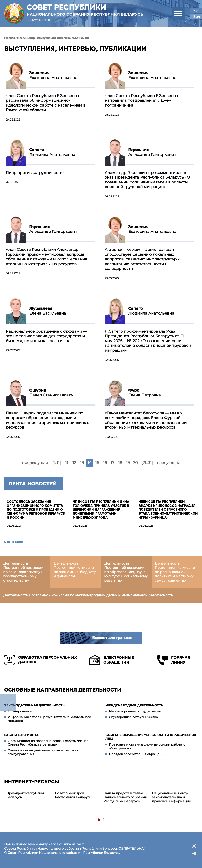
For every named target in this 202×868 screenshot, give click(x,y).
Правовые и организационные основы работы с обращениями (147, 746)
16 (105, 463)
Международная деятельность (134, 705)
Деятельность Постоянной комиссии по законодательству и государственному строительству (23, 572)
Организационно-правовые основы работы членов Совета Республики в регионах (48, 743)
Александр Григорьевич (152, 152)
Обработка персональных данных (41, 660)
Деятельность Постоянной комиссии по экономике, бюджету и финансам (75, 570)
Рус (196, 10)
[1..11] (56, 463)
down (8, 703)
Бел (196, 17)
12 (74, 463)
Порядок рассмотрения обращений (137, 754)
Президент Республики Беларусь (26, 795)
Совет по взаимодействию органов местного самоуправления (43, 752)
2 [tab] (104, 820)
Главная (10, 38)
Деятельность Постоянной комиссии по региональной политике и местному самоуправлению (175, 572)
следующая (169, 463)
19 (128, 463)
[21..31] (147, 463)
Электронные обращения (112, 660)
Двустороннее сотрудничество (133, 717)
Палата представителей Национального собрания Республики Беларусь (125, 797)
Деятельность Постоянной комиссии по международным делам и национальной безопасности (88, 595)
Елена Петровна (145, 393)
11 (67, 463)
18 (120, 463)
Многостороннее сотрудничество (135, 711)
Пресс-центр (26, 38)
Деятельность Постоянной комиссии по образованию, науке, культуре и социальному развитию (126, 572)
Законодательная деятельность (34, 705)
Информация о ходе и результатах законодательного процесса (49, 719)
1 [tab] (99, 820)
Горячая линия (174, 660)
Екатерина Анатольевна (53, 75)
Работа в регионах (21, 735)
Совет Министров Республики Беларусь (73, 795)
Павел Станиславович (51, 393)
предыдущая (35, 463)
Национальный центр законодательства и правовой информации (171, 797)
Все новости (14, 542)
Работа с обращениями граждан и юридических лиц (151, 737)
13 (82, 463)
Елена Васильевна (48, 311)
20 (135, 463)
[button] (178, 13)
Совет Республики (85, 10)
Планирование (20, 711)
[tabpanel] (29, 795)
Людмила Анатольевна (52, 152)
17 (113, 463)
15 (97, 463)
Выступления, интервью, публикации (63, 38)
